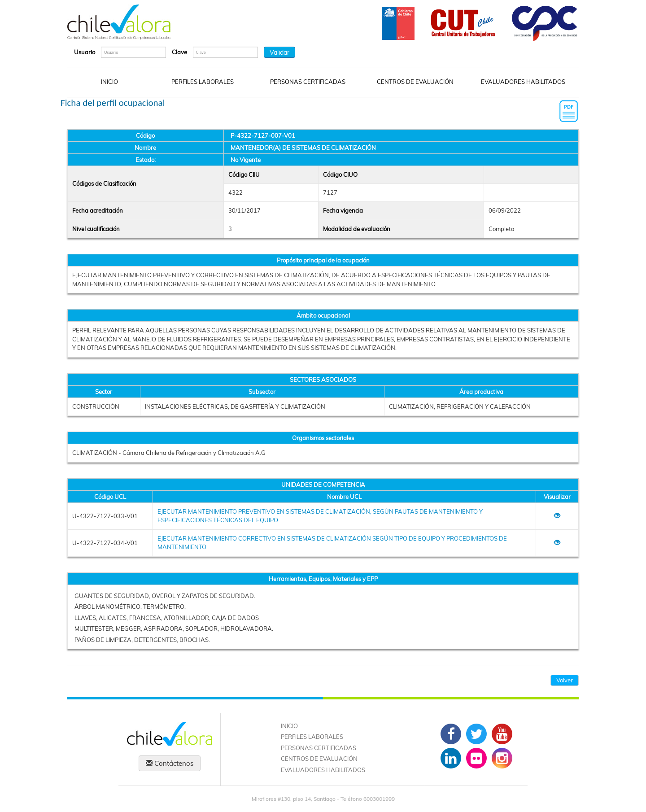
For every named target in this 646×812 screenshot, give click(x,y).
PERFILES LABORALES (203, 82)
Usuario (85, 52)
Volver (565, 680)
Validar (279, 52)
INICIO (109, 82)
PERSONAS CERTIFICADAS (308, 82)
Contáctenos (170, 763)
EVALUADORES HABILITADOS (523, 82)
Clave (179, 52)
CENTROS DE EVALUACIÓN (415, 82)
